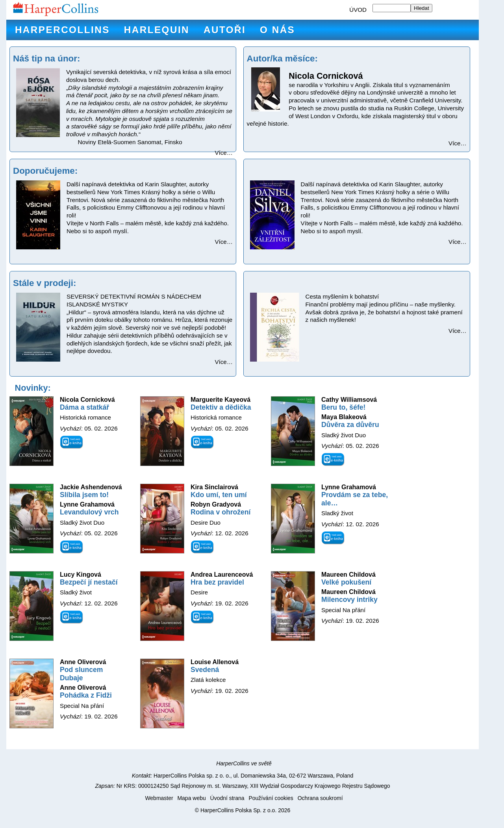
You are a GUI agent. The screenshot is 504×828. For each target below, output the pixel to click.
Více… (224, 153)
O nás (277, 30)
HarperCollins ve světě (244, 763)
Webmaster (159, 798)
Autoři (225, 30)
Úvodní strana (227, 798)
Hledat (422, 8)
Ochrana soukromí (320, 798)
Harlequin (157, 30)
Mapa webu (191, 798)
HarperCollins (62, 30)
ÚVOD (358, 10)
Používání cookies (271, 798)
